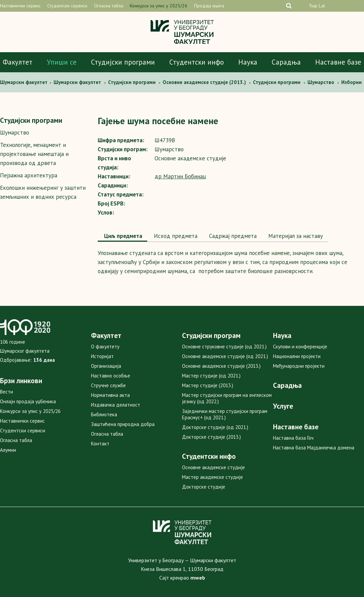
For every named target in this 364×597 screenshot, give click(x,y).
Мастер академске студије (212, 477)
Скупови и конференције (300, 347)
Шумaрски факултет (24, 82)
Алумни (8, 450)
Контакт (100, 444)
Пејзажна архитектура (29, 175)
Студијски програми (123, 62)
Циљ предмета (122, 236)
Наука (248, 62)
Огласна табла (109, 6)
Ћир (313, 6)
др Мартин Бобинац (180, 176)
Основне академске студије (213, 467)
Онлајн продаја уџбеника (28, 401)
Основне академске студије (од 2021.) (225, 356)
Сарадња (286, 62)
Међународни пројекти (299, 366)
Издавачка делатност (116, 405)
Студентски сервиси (67, 6)
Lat (322, 6)
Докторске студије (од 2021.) (215, 427)
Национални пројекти (297, 356)
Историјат (102, 356)
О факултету (105, 347)
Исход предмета (175, 236)
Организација (106, 366)
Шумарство (15, 133)
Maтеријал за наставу (295, 236)
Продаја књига (209, 6)
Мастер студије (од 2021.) (211, 376)
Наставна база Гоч (293, 438)
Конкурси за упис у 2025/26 (159, 6)
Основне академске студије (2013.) (221, 366)
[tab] (122, 237)
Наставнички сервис (20, 6)
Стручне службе (108, 385)
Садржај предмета (232, 236)
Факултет (18, 62)
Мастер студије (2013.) (208, 385)
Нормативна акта (110, 395)
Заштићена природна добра (123, 424)
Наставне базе (338, 62)
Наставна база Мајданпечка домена (314, 448)
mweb (198, 578)
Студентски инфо (197, 62)
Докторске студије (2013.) (211, 437)
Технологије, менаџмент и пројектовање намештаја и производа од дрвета (34, 154)
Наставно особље (111, 376)
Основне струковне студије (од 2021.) (224, 347)
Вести (7, 392)
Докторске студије (204, 487)
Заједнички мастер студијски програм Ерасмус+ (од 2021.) (225, 414)
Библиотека (104, 414)
